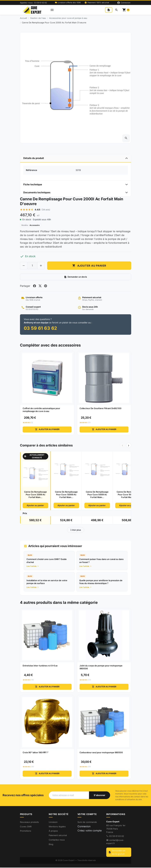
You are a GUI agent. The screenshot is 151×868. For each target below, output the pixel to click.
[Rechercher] (116, 10)
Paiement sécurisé (58, 836)
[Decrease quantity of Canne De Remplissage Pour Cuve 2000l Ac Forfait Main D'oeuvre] (24, 266)
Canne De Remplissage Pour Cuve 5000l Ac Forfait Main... (97, 495)
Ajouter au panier (47, 430)
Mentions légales (57, 827)
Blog (51, 845)
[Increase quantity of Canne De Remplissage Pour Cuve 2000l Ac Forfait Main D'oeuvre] (41, 266)
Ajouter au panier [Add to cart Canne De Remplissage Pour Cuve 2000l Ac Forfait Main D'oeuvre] (89, 266)
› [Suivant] (129, 446)
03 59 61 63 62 (117, 837)
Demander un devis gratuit (117, 853)
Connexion (84, 827)
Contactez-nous (57, 840)
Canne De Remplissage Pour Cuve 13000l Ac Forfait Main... (66, 495)
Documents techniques (37, 192)
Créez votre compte (90, 831)
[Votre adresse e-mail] (69, 796)
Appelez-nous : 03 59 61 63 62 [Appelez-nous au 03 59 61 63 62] (33, 3)
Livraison (53, 823)
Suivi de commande (87, 823)
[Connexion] (124, 3)
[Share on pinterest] (46, 286)
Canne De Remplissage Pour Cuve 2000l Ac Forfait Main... (35, 495)
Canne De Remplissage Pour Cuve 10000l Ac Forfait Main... (128, 495)
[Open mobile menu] (52, 10)
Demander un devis (75, 277)
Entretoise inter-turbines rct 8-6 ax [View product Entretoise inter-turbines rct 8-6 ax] (40, 666)
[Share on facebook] (35, 286)
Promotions (26, 831)
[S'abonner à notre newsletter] (100, 796)
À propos (53, 831)
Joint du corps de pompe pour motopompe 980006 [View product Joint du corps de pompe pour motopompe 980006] (101, 668)
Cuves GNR (26, 827)
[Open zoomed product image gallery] (126, 138)
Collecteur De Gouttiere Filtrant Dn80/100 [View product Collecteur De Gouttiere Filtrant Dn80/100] (101, 409)
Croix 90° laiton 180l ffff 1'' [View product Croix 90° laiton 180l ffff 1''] (36, 753)
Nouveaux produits (29, 823)
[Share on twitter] (40, 286)
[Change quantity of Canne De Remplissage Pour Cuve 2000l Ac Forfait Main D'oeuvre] (32, 266)
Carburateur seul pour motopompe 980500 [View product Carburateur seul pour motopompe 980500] (101, 753)
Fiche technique (33, 184)
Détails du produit (34, 158)
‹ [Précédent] (122, 446)
